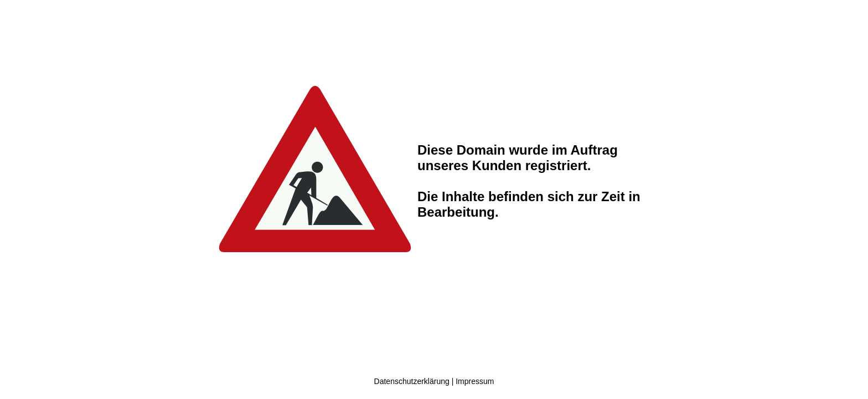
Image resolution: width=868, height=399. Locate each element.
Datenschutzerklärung (412, 381)
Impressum (475, 381)
